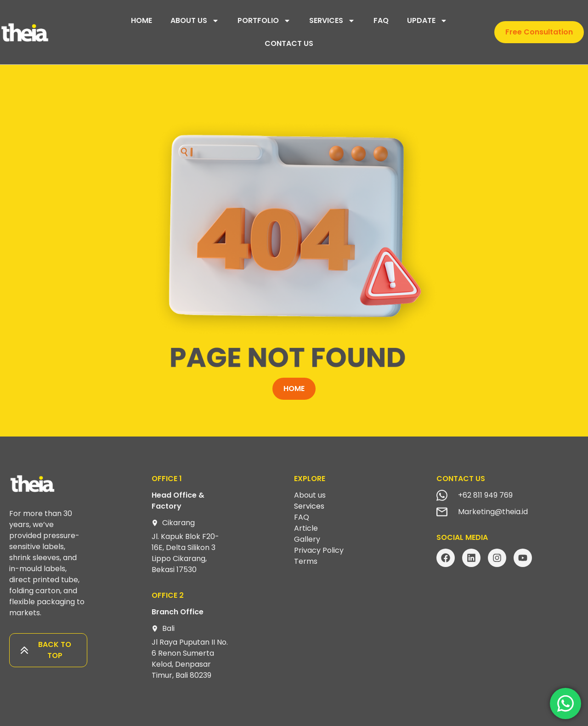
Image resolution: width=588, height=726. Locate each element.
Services (309, 506)
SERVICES (332, 21)
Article (306, 528)
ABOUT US (195, 21)
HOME (141, 20)
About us (310, 495)
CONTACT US (289, 43)
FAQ (381, 20)
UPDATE (427, 21)
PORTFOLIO (264, 21)
